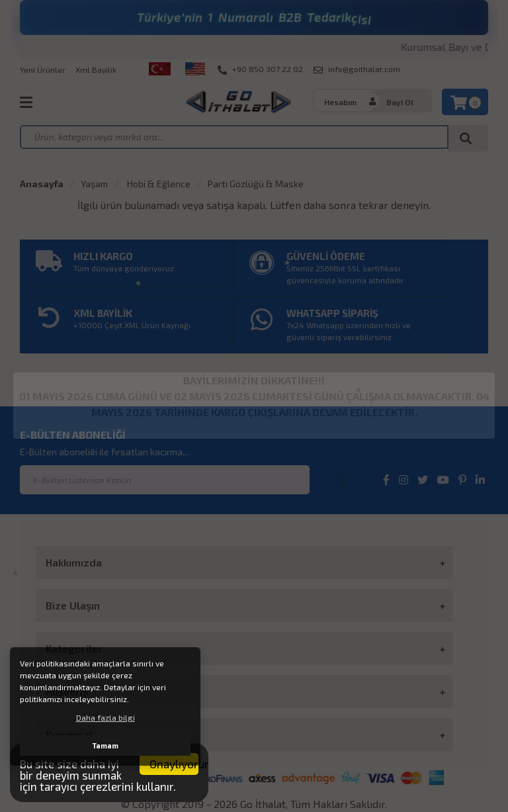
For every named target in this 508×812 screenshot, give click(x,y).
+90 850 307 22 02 (260, 69)
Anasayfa (42, 184)
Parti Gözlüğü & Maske (256, 184)
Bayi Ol (400, 102)
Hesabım (340, 102)
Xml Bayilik (96, 69)
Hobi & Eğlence (158, 184)
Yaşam (94, 184)
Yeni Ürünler (43, 69)
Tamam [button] (106, 745)
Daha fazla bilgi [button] (106, 717)
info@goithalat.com (357, 69)
